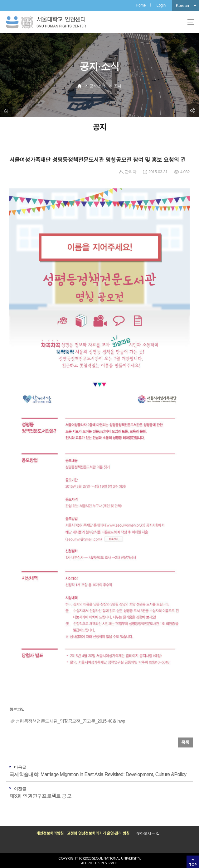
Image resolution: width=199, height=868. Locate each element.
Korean (182, 5)
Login (161, 5)
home (6, 111)
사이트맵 (191, 22)
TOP (193, 864)
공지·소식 (97, 86)
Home (141, 5)
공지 (118, 86)
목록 (185, 742)
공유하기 (193, 111)
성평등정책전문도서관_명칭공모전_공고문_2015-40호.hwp (70, 721)
